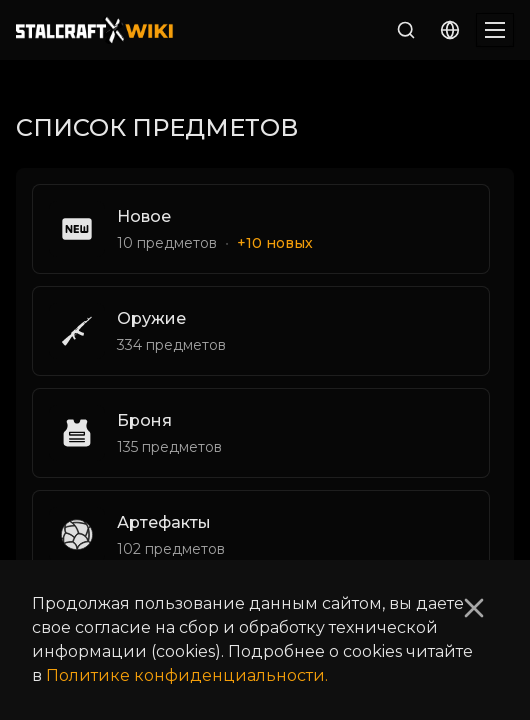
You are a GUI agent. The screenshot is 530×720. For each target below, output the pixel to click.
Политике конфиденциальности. (187, 675)
